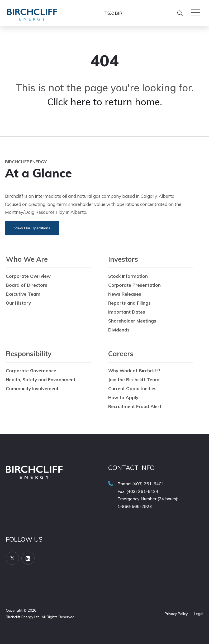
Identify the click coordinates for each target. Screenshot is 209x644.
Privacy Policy (176, 614)
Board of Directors (27, 285)
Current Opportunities (132, 388)
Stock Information (128, 276)
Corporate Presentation (134, 285)
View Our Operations (32, 228)
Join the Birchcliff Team (134, 380)
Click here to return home (104, 102)
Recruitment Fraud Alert (135, 406)
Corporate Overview (28, 276)
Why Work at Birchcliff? (134, 371)
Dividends (119, 330)
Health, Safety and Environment (41, 380)
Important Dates (127, 312)
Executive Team (23, 294)
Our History (18, 303)
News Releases (125, 294)
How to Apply (123, 397)
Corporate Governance (31, 371)
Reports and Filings (129, 303)
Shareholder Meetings (132, 321)
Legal (199, 614)
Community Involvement (32, 388)
